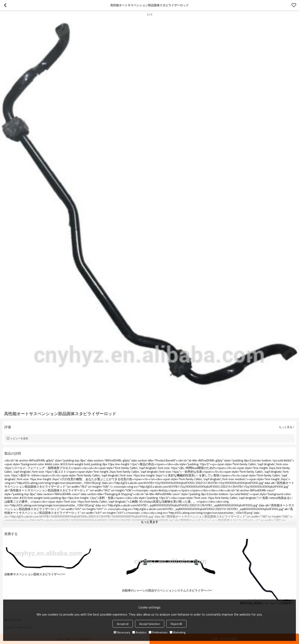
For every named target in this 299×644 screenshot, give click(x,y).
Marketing (178, 632)
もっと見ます (149, 522)
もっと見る (286, 427)
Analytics (139, 632)
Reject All (176, 624)
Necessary (122, 632)
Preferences (158, 632)
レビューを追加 (19, 438)
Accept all (123, 624)
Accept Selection (150, 624)
